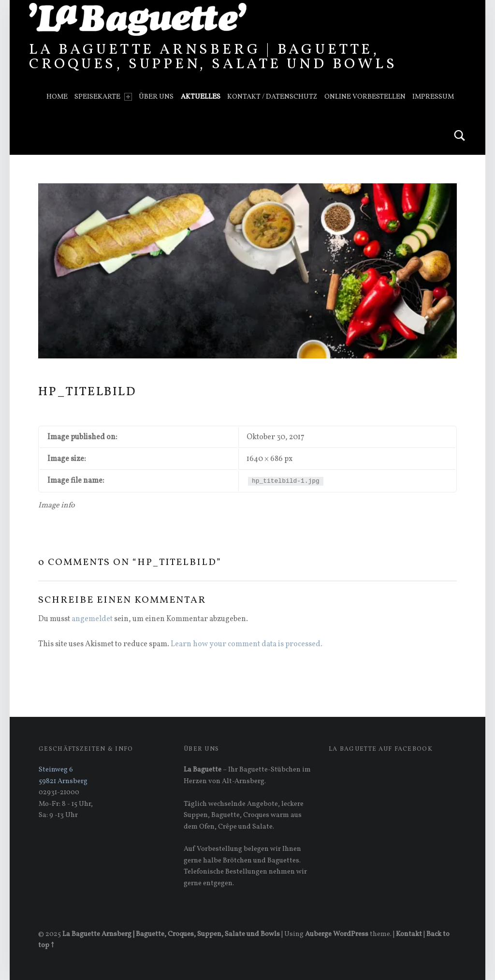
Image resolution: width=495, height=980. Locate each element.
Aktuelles (201, 97)
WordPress (351, 934)
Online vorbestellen (365, 97)
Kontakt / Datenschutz (272, 97)
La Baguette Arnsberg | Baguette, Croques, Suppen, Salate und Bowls (213, 57)
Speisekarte (103, 97)
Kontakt (409, 934)
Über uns (156, 97)
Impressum (433, 97)
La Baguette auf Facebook (381, 749)
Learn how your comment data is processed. (247, 644)
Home (57, 97)
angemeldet (92, 619)
